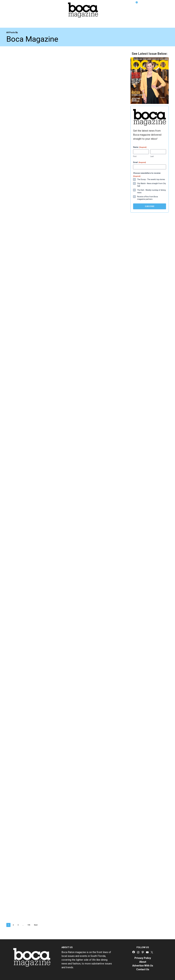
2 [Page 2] (13, 925)
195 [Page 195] (29, 925)
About (143, 962)
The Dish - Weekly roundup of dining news (151, 191)
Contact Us (143, 969)
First (135, 156)
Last (152, 156)
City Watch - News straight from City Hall (152, 185)
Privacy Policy (143, 958)
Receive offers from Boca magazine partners (147, 198)
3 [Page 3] (18, 925)
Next (36, 925)
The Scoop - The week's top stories (151, 179)
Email (140, 162)
